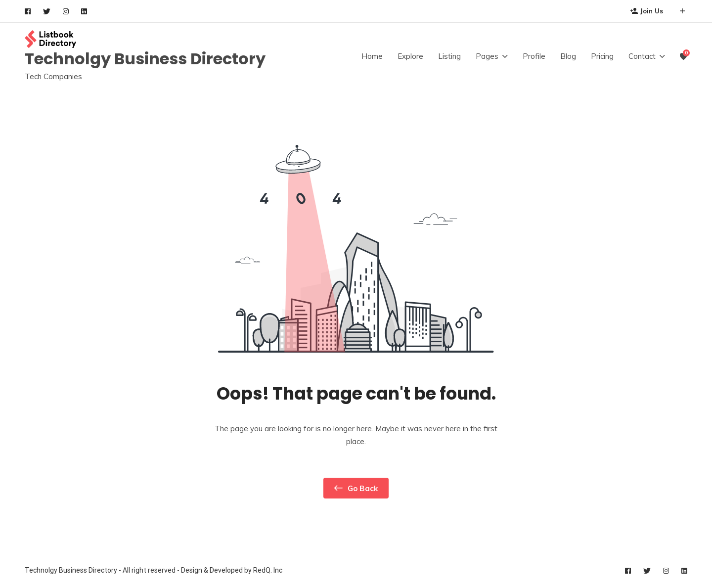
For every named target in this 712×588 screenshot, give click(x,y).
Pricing (602, 56)
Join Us (647, 11)
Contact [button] (642, 56)
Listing (449, 56)
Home (372, 56)
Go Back (356, 488)
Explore (410, 56)
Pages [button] (487, 56)
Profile (534, 56)
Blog (568, 56)
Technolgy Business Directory (145, 59)
